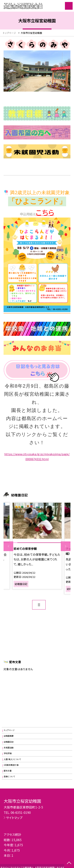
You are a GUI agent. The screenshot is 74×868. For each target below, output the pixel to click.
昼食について (9, 776)
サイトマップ (14, 818)
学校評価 (8, 753)
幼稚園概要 (9, 736)
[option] (37, 546)
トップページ (9, 730)
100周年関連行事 (11, 765)
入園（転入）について (12, 759)
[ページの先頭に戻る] (69, 863)
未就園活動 (9, 748)
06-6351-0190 (21, 812)
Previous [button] (8, 546)
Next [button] (66, 546)
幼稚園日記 (9, 742)
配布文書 (8, 771)
